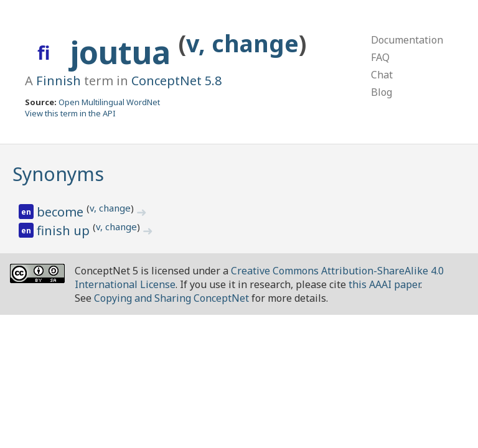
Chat (382, 75)
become (62, 212)
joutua (124, 52)
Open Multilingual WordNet (109, 102)
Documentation (407, 40)
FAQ (380, 57)
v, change (242, 43)
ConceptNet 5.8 (176, 81)
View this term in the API (70, 113)
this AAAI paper (384, 284)
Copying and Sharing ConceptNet (171, 298)
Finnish (59, 81)
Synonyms (58, 174)
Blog (382, 92)
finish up (65, 231)
